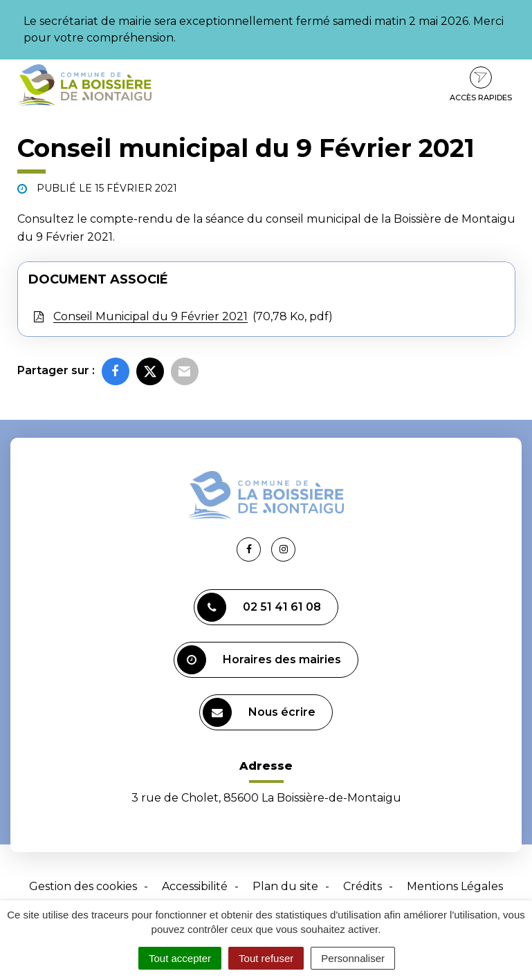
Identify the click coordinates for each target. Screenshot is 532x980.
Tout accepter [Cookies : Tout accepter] (180, 958)
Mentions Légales (455, 886)
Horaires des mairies (259, 660)
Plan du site (285, 886)
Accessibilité (195, 886)
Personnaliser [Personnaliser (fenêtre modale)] (353, 958)
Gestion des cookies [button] (83, 886)
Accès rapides (481, 84)
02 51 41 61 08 (259, 607)
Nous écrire (259, 712)
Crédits (363, 886)
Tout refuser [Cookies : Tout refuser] (266, 958)
